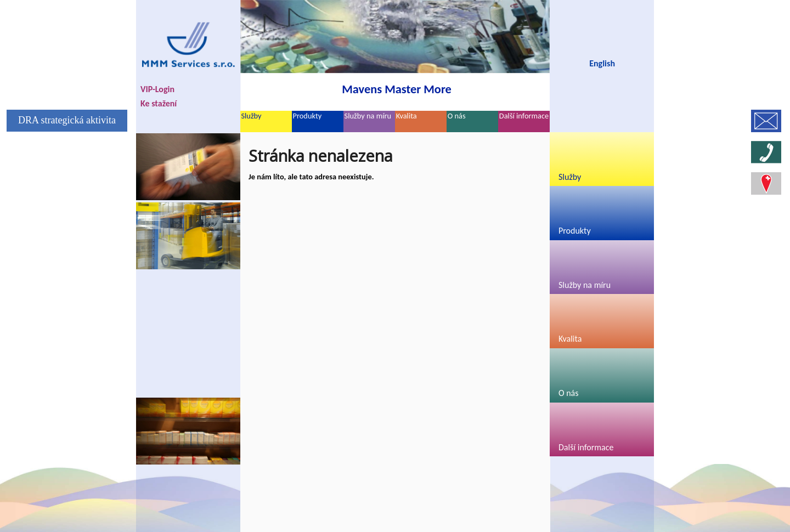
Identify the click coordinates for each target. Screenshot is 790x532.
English (602, 63)
